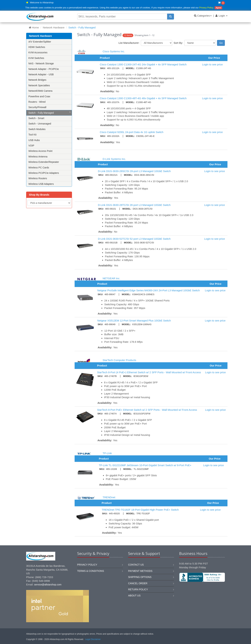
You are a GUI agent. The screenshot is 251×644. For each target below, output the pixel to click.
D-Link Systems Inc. (114, 159)
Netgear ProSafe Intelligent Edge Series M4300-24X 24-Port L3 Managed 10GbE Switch (149, 290)
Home (34, 27)
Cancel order (138, 583)
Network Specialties (39, 85)
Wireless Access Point (40, 151)
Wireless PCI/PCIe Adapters (44, 173)
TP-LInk (107, 453)
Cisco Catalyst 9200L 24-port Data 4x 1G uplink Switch (132, 132)
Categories (203, 16)
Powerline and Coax (39, 96)
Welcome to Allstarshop (42, 3)
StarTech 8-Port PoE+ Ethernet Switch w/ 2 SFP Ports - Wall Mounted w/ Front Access (147, 410)
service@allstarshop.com (48, 585)
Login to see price (212, 64)
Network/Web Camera (40, 91)
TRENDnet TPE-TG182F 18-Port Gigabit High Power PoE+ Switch (140, 510)
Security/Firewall (37, 107)
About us (134, 596)
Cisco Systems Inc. (114, 51)
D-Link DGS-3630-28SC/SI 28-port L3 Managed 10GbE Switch (134, 171)
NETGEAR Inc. (111, 278)
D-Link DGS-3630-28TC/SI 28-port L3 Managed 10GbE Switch (134, 205)
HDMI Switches (37, 47)
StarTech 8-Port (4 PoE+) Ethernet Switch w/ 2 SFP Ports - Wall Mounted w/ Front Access (149, 372)
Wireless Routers (38, 178)
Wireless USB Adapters (41, 184)
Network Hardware (54, 27)
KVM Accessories (38, 52)
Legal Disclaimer (93, 639)
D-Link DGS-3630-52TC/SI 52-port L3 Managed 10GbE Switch (134, 239)
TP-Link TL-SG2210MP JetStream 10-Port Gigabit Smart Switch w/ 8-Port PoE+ (145, 465)
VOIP (31, 146)
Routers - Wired (37, 102)
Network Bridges (37, 80)
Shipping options (140, 577)
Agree (218, 8)
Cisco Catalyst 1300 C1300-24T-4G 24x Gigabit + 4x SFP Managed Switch (143, 64)
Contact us (136, 565)
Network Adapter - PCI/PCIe (44, 69)
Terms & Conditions (91, 571)
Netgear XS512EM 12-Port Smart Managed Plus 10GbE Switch (134, 321)
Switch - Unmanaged (40, 124)
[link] (202, 593)
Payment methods (140, 571)
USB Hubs (34, 140)
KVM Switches (36, 58)
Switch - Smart (36, 118)
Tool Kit (32, 135)
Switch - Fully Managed (49, 113)
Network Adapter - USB (41, 74)
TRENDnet (109, 497)
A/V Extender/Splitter (40, 42)
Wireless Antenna (38, 157)
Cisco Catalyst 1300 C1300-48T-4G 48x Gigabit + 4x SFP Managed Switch (143, 98)
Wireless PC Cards (39, 168)
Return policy (138, 589)
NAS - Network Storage (41, 63)
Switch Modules (37, 129)
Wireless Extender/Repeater (44, 162)
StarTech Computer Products (119, 360)
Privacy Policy (206, 8)
